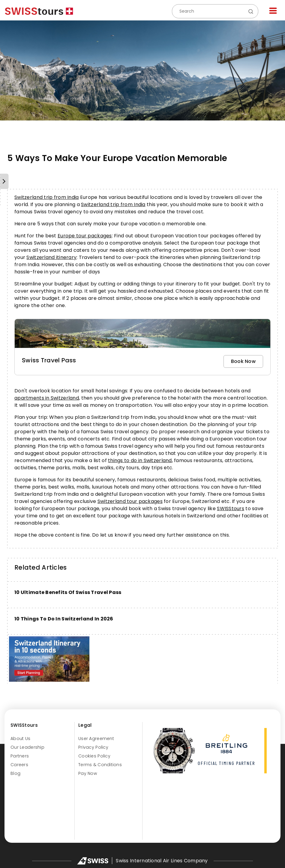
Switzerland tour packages (130, 501)
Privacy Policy (93, 747)
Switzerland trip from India (47, 197)
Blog (15, 773)
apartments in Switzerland (47, 398)
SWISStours (231, 509)
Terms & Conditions (100, 765)
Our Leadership (27, 747)
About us (20, 739)
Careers (19, 765)
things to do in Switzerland (140, 460)
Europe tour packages (85, 236)
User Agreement (96, 739)
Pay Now (88, 773)
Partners (20, 756)
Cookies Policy (94, 756)
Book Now (243, 361)
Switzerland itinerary (51, 257)
